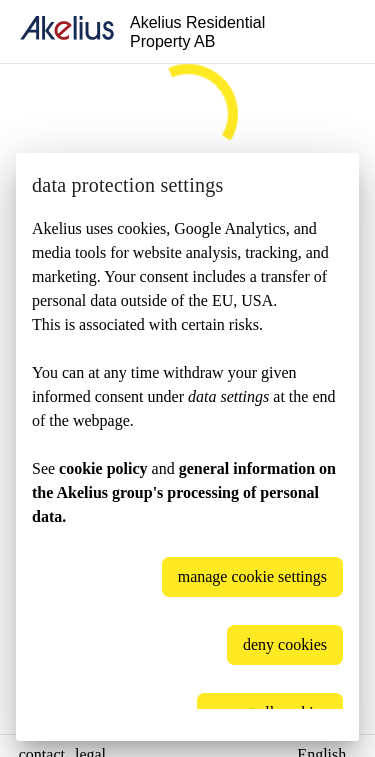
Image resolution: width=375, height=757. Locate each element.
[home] (67, 31)
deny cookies (285, 644)
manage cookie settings (252, 576)
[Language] (335, 32)
